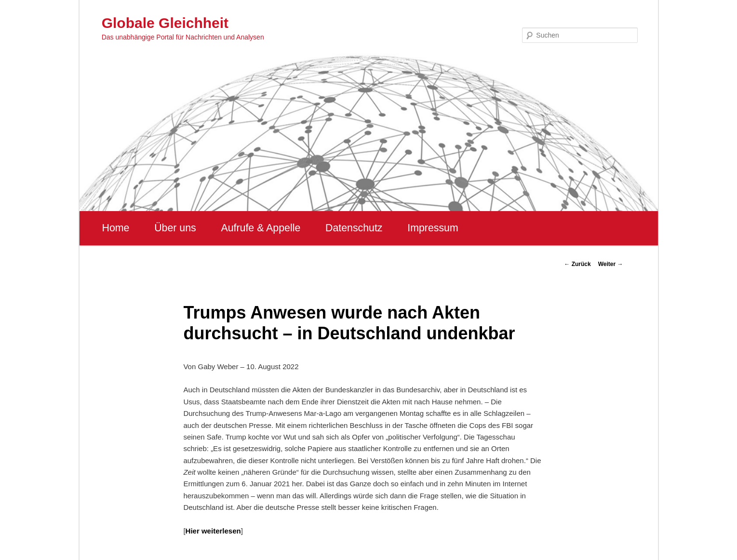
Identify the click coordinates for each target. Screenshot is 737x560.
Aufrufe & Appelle (261, 228)
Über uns (175, 228)
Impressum (433, 228)
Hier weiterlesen (213, 531)
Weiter (611, 264)
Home (116, 228)
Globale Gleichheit (165, 23)
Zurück (577, 264)
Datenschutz (354, 228)
